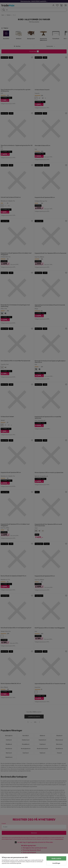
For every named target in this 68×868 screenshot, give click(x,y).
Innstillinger (56, 863)
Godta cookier (56, 858)
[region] (34, 861)
